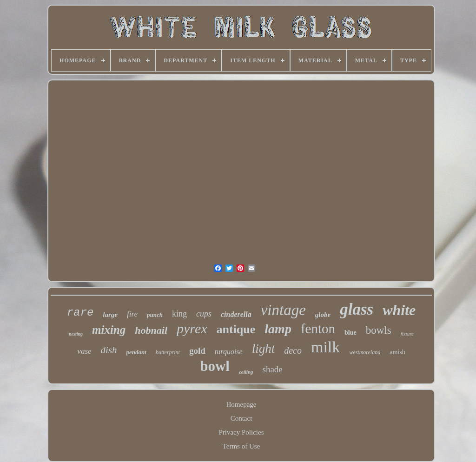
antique (236, 329)
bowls (379, 330)
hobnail (151, 330)
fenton (318, 329)
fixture (407, 334)
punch (155, 315)
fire (132, 314)
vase (84, 351)
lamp (278, 329)
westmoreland (365, 352)
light (264, 349)
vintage (283, 310)
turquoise (229, 352)
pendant (136, 352)
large (110, 315)
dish (109, 350)
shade (273, 369)
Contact (241, 418)
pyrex (192, 328)
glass (357, 309)
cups (204, 314)
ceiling (246, 372)
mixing (109, 330)
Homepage (241, 404)
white (399, 310)
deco (293, 350)
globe (323, 315)
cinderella (236, 314)
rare (80, 313)
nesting (76, 334)
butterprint (168, 352)
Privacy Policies (241, 432)
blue (350, 333)
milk (325, 347)
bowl (215, 366)
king (179, 314)
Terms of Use (241, 446)
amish (397, 352)
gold (197, 351)
